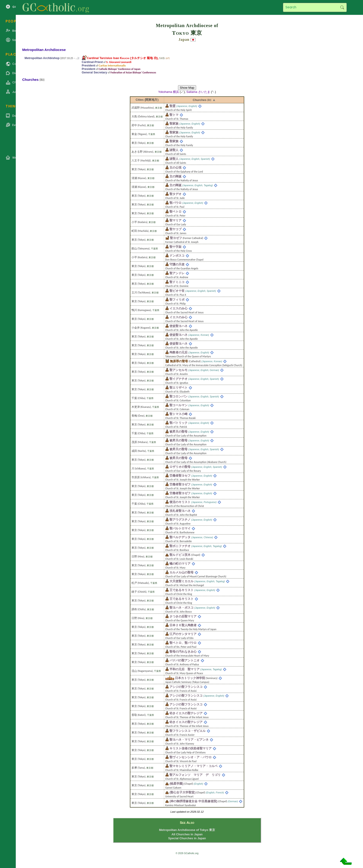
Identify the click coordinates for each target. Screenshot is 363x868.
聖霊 (172, 106)
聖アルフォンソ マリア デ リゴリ (195, 775)
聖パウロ (175, 203)
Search (342, 7)
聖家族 (174, 124)
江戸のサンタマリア (183, 634)
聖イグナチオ (178, 379)
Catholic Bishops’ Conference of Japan (119, 69)
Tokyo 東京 (187, 33)
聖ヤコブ (175, 229)
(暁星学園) (177, 784)
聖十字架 (175, 247)
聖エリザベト (178, 388)
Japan (184, 39)
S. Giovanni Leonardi (119, 62)
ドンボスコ (177, 256)
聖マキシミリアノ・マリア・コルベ (194, 766)
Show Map (187, 88)
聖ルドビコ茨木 (180, 555)
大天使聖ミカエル (181, 581)
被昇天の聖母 (178, 432)
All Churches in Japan (187, 834)
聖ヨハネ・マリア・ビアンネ (189, 740)
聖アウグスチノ (180, 520)
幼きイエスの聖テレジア (186, 713)
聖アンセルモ (178, 370)
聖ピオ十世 (177, 291)
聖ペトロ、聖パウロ (183, 643)
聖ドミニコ (177, 282)
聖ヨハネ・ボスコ (181, 608)
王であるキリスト (181, 590)
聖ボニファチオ (180, 546)
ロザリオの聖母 (180, 467)
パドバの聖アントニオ (185, 660)
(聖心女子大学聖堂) (183, 792)
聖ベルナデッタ (180, 537)
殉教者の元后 (178, 352)
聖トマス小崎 (178, 414)
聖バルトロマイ (180, 528)
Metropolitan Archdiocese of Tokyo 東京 (187, 830)
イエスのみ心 (178, 308)
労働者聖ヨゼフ (180, 484)
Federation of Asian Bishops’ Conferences (133, 72)
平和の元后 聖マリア (185, 669)
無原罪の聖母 (179, 361)
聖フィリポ (177, 300)
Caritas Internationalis (112, 65)
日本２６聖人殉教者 (183, 625)
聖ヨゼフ (176, 238)
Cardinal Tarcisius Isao (108, 58)
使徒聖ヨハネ (178, 326)
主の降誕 (175, 176)
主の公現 (175, 168)
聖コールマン (178, 405)
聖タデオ (175, 194)
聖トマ (174, 115)
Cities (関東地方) (147, 100)
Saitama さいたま (198, 92)
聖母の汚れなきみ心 (183, 652)
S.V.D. (162, 58)
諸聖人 (174, 150)
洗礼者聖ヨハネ (180, 511)
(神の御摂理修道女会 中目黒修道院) (193, 801)
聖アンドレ (177, 273)
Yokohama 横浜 (169, 92)
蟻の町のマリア (180, 564)
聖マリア (175, 220)
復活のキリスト (180, 502)
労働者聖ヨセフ (180, 476)
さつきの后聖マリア (183, 616)
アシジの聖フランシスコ (186, 687)
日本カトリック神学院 (190, 678)
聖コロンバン (178, 396)
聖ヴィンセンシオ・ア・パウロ (191, 757)
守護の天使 (177, 264)
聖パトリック (178, 423)
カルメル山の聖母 (181, 572)
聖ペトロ (175, 212)
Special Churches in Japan (187, 838)
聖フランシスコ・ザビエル (188, 731)
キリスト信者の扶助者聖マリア (191, 748)
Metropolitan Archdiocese (44, 50)
